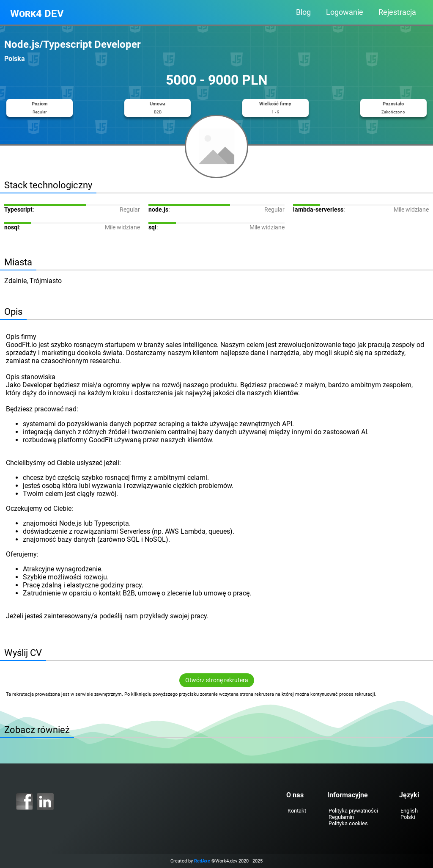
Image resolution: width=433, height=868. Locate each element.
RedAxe (202, 861)
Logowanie (345, 12)
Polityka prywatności (353, 811)
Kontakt (297, 811)
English (409, 811)
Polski (408, 817)
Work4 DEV (37, 14)
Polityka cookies (348, 823)
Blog (303, 12)
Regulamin (341, 817)
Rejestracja (397, 12)
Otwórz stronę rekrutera (217, 680)
